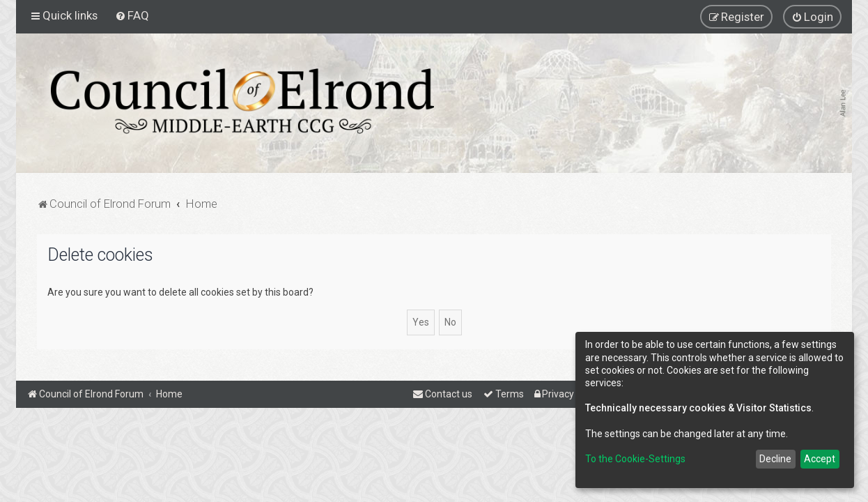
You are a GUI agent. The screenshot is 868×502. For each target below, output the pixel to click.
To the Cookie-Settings (635, 459)
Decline (775, 459)
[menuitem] (132, 15)
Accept (820, 459)
